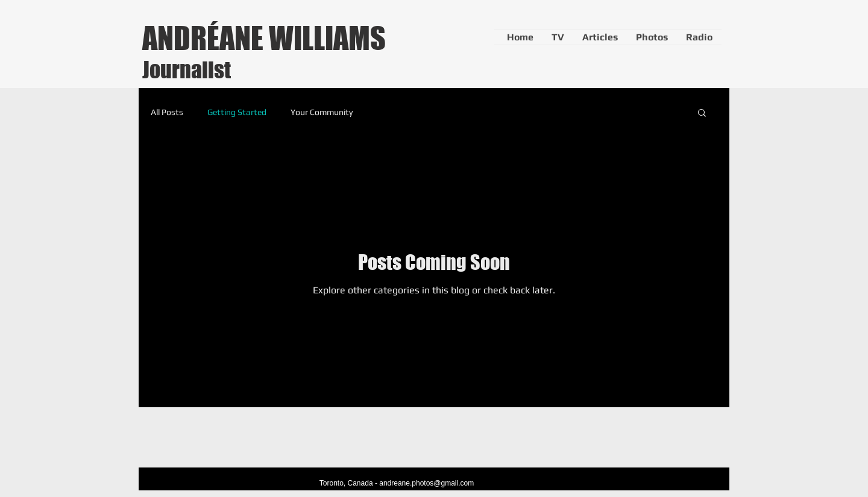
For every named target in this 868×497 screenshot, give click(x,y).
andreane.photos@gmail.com (426, 483)
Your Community (322, 112)
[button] (702, 114)
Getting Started (237, 112)
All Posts (167, 112)
